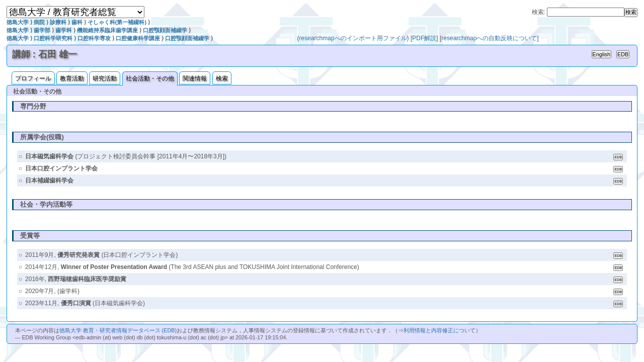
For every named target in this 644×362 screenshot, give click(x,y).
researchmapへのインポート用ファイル (353, 38)
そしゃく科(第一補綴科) (117, 22)
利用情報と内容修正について (439, 330)
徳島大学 (18, 22)
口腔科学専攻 (94, 38)
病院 (39, 22)
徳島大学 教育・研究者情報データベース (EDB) (118, 330)
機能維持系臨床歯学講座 (107, 30)
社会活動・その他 (150, 78)
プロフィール (33, 78)
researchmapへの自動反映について (489, 38)
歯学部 (42, 30)
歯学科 (64, 30)
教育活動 (72, 78)
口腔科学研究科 (53, 38)
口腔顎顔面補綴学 (165, 30)
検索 (222, 78)
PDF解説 (424, 38)
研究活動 (105, 78)
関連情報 (195, 78)
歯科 (77, 22)
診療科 (58, 22)
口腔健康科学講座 (138, 38)
